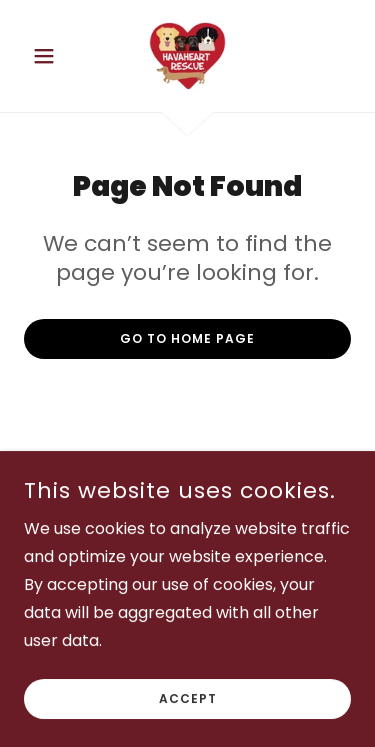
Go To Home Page (187, 338)
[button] (48, 56)
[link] (187, 56)
